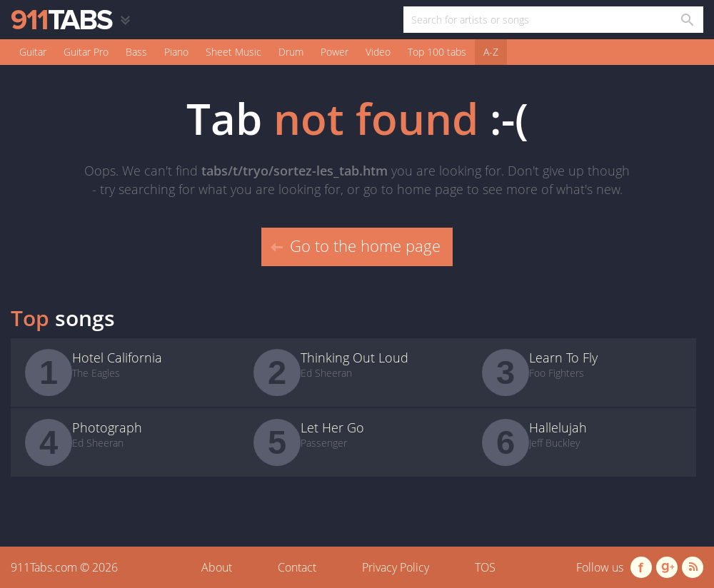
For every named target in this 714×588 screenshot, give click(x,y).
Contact (297, 567)
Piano (176, 52)
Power (335, 52)
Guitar (33, 52)
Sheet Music (233, 52)
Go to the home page (356, 245)
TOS (485, 567)
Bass (136, 52)
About (217, 567)
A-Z (491, 52)
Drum (291, 52)
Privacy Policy (396, 567)
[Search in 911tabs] (687, 20)
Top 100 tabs (437, 52)
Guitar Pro (86, 52)
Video (378, 52)
